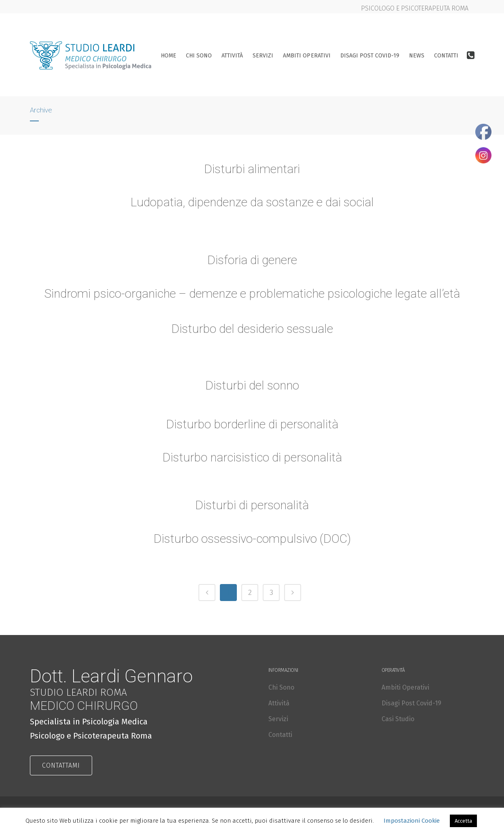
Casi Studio (398, 719)
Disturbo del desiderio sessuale (252, 330)
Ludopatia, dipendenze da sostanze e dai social (252, 202)
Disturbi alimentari (252, 169)
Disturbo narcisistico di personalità (252, 458)
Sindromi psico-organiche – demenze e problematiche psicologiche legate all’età (252, 294)
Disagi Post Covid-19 (411, 703)
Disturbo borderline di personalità (252, 425)
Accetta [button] (463, 821)
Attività (279, 703)
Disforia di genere (252, 260)
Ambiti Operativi (405, 687)
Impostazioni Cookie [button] (412, 821)
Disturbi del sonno (252, 386)
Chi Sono (281, 687)
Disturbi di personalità (252, 506)
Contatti (280, 735)
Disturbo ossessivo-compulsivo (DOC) (252, 540)
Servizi (278, 719)
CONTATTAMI (61, 765)
